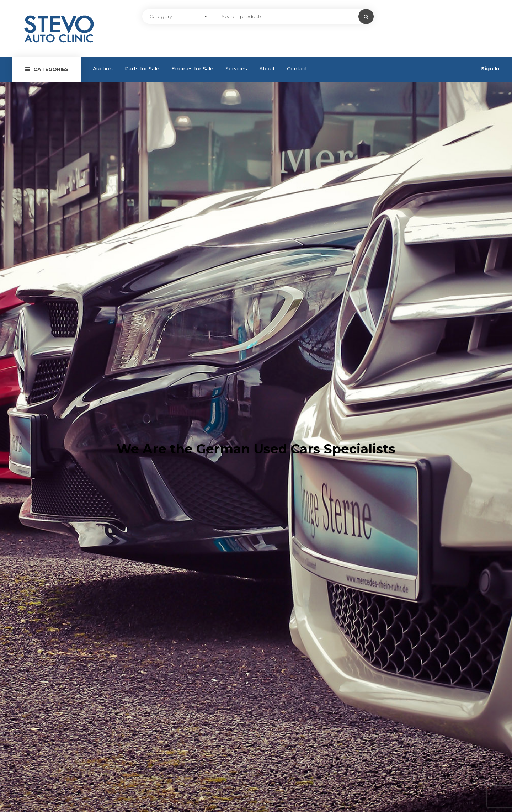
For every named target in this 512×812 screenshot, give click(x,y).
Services (236, 69)
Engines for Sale (192, 69)
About (267, 69)
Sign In (490, 69)
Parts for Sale (142, 69)
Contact (297, 69)
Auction (103, 69)
